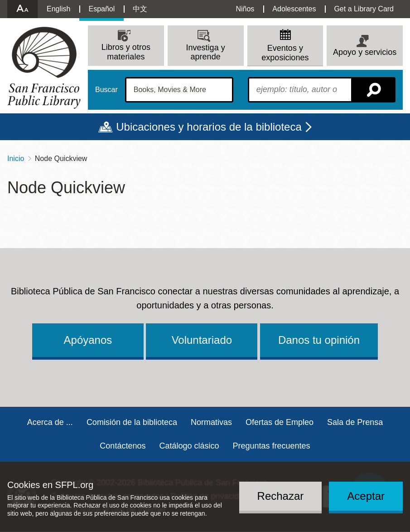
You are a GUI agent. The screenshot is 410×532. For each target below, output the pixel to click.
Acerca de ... (50, 422)
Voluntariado (202, 340)
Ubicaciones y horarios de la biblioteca (209, 127)
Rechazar (281, 496)
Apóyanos (88, 340)
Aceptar (366, 496)
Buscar (106, 90)
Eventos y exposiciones (285, 53)
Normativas (211, 422)
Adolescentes (294, 9)
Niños (245, 9)
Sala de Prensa (355, 422)
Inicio (16, 159)
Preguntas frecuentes (272, 446)
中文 (140, 9)
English (58, 9)
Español (101, 9)
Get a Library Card (364, 9)
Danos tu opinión (319, 340)
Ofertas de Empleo (280, 422)
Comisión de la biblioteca (132, 422)
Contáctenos (123, 446)
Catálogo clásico (189, 446)
